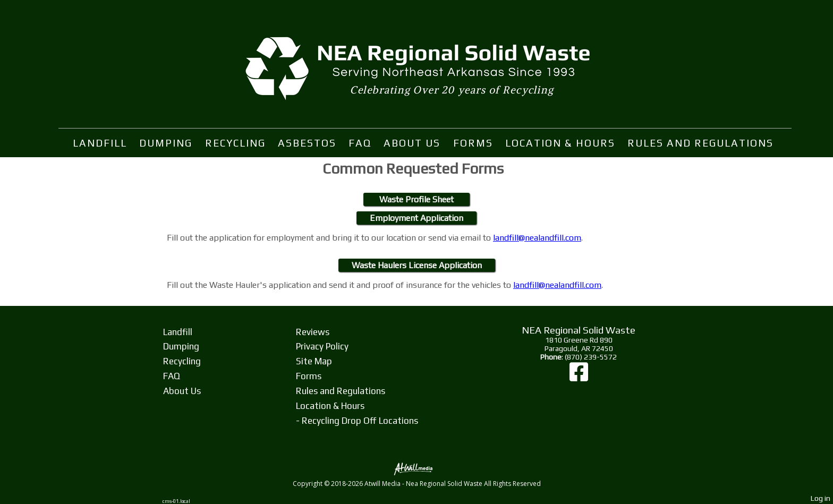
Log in (821, 498)
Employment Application (416, 218)
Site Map (314, 361)
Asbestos (307, 143)
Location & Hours (560, 143)
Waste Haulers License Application (417, 265)
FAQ (360, 143)
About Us (412, 143)
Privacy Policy (322, 346)
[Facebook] (579, 377)
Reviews (313, 332)
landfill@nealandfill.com (537, 238)
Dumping (166, 143)
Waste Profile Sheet (416, 199)
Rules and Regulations (700, 143)
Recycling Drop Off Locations (360, 421)
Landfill (100, 143)
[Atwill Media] (416, 468)
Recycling (235, 143)
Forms (473, 143)
